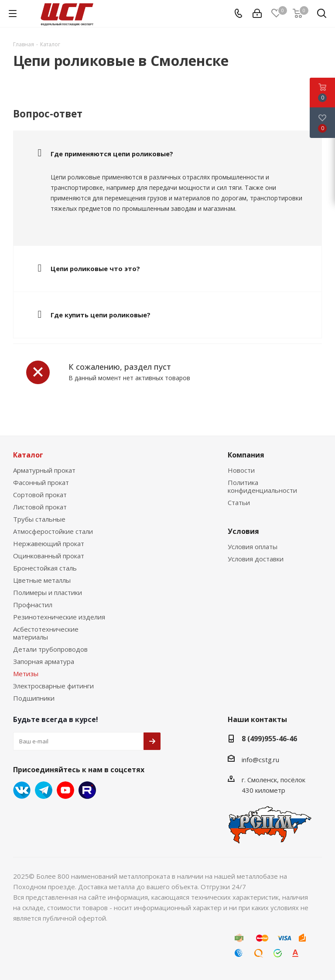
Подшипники (34, 698)
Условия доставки (256, 559)
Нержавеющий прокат (49, 543)
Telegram (44, 790)
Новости (241, 470)
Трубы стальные (39, 519)
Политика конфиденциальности (262, 486)
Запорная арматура (44, 661)
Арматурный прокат (44, 470)
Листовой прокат (40, 507)
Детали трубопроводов (50, 649)
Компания (246, 455)
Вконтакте (22, 790)
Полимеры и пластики (48, 592)
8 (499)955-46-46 (269, 739)
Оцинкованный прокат (49, 556)
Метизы (26, 674)
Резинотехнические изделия (59, 617)
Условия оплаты (253, 547)
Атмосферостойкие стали (53, 531)
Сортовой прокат (40, 495)
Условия (243, 531)
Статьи (239, 502)
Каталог (28, 455)
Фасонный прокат (41, 482)
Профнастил (33, 605)
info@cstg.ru (260, 760)
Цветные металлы (42, 580)
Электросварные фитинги (53, 686)
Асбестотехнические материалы (46, 633)
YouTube (65, 790)
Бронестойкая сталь (45, 568)
